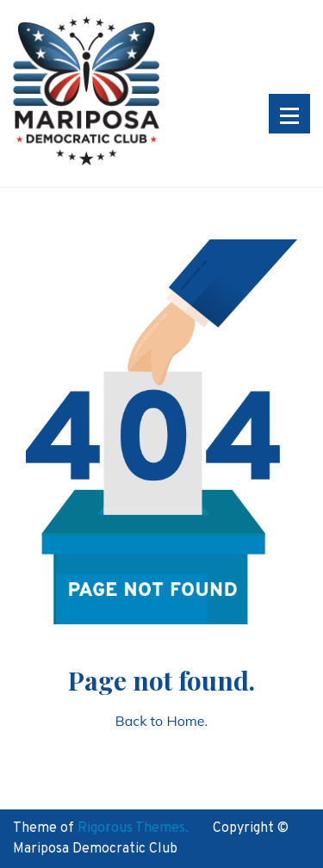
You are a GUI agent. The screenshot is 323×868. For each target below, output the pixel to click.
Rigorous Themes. (133, 828)
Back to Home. (161, 721)
